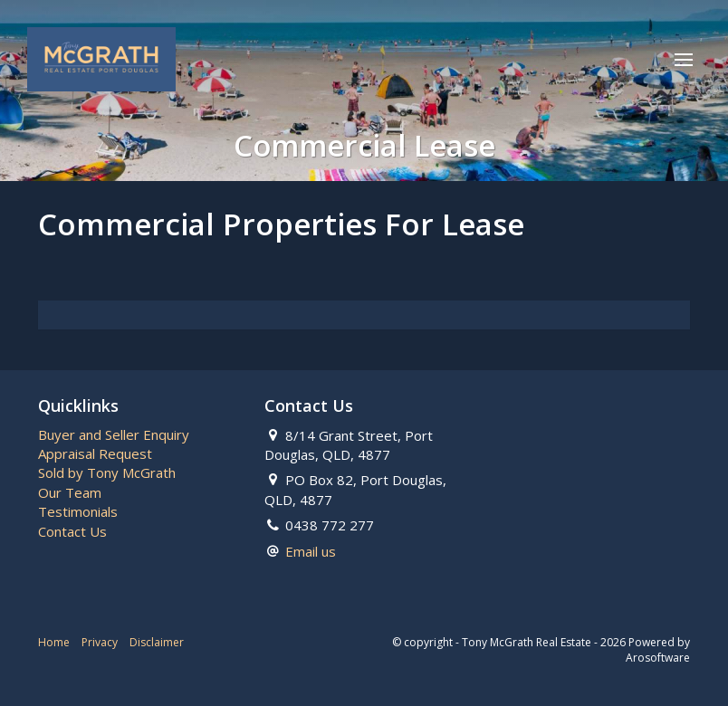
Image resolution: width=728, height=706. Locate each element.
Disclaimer (157, 642)
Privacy (100, 642)
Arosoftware (658, 658)
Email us (311, 551)
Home (54, 642)
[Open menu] (684, 60)
